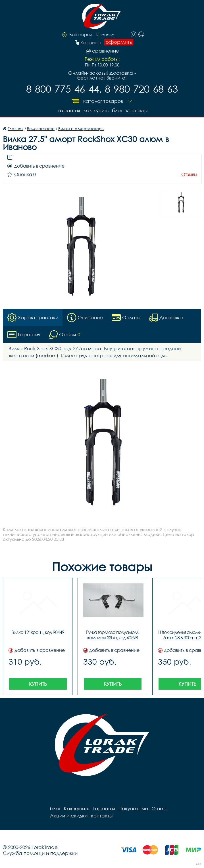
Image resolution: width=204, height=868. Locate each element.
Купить (38, 684)
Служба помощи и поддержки (40, 853)
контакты (137, 110)
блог (117, 110)
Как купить (96, 110)
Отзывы (189, 175)
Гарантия (69, 110)
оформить (119, 42)
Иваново (105, 35)
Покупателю (133, 808)
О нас (159, 808)
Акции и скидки (69, 816)
